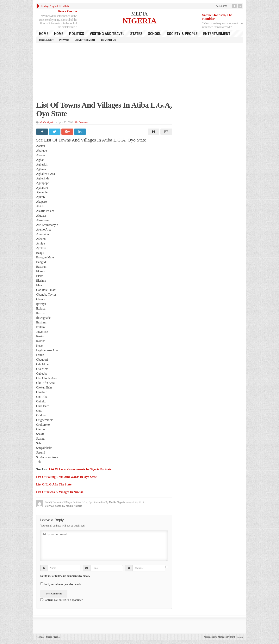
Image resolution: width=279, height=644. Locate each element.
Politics (77, 34)
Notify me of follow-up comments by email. (65, 576)
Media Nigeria (47, 122)
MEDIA (139, 14)
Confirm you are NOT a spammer (62, 600)
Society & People (182, 34)
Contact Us (108, 40)
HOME (44, 34)
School (155, 34)
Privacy (64, 40)
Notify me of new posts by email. (62, 584)
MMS (240, 637)
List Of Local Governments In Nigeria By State (80, 469)
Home (59, 34)
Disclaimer (46, 40)
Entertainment (217, 34)
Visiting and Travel (107, 34)
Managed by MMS (227, 637)
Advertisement (85, 40)
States (136, 34)
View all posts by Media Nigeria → (65, 506)
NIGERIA (139, 21)
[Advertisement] (140, 74)
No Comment (82, 122)
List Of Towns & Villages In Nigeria (60, 492)
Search (222, 6)
